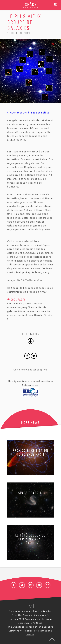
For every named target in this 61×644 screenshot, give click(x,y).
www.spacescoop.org (34, 370)
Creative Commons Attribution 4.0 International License (31, 631)
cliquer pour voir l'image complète (28, 113)
